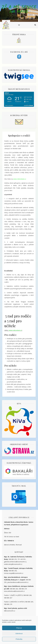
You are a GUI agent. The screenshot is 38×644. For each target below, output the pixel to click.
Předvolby (19, 639)
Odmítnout (19, 633)
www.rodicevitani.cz (20, 179)
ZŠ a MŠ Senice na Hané (19, 10)
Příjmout (19, 628)
